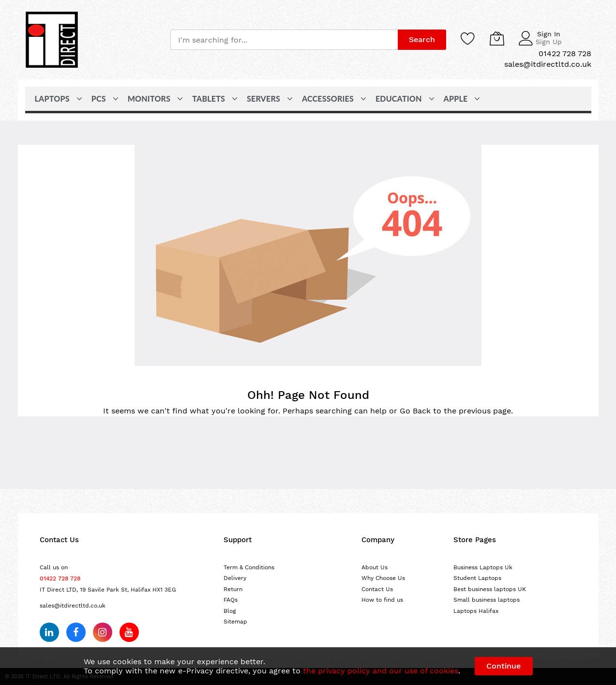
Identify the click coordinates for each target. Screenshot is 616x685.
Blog (230, 611)
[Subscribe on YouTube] (129, 632)
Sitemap (235, 622)
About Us (375, 567)
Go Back (415, 411)
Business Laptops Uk (483, 567)
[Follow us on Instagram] (103, 632)
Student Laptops (477, 578)
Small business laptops (487, 600)
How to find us (382, 600)
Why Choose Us (383, 578)
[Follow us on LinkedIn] (49, 632)
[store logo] (52, 40)
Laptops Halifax (476, 611)
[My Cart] (497, 38)
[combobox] (284, 40)
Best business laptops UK (490, 589)
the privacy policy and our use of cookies (381, 671)
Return (233, 589)
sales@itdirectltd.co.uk (73, 606)
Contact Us (377, 589)
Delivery (235, 578)
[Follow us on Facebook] (76, 632)
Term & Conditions (249, 567)
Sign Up (549, 42)
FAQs (231, 600)
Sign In (549, 34)
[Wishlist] (468, 38)
